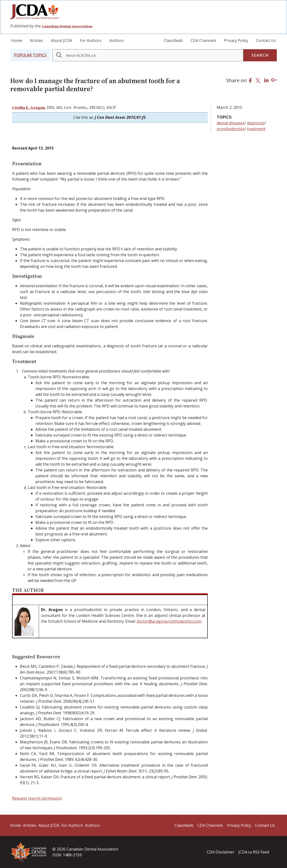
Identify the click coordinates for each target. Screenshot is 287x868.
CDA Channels (203, 40)
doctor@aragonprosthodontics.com (169, 621)
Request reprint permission (37, 798)
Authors (117, 40)
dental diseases (231, 123)
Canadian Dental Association (67, 26)
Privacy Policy (236, 40)
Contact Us (266, 40)
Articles (36, 40)
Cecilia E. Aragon (28, 107)
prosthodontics (231, 129)
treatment (256, 129)
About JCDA (61, 40)
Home (17, 40)
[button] (30, 55)
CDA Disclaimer (221, 852)
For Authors (91, 40)
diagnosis (256, 123)
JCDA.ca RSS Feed (254, 852)
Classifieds (173, 40)
